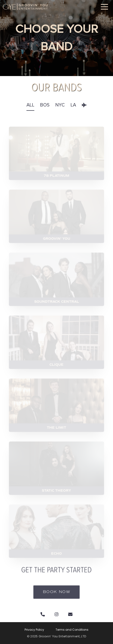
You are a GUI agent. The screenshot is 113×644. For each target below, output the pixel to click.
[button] (104, 7)
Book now (57, 596)
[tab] (30, 108)
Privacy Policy (34, 630)
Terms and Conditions (72, 630)
